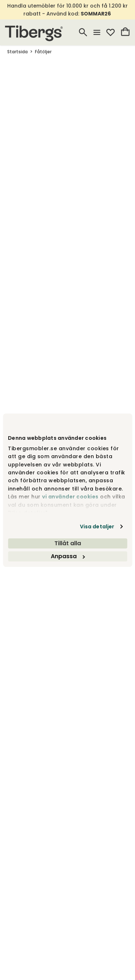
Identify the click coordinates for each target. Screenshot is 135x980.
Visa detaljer (97, 527)
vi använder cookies (70, 497)
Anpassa (68, 556)
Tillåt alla (68, 543)
